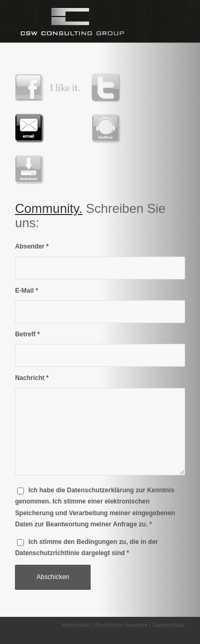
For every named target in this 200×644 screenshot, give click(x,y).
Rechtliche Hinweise (121, 625)
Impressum (75, 625)
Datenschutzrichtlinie (47, 553)
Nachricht (32, 378)
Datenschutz (169, 625)
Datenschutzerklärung (101, 490)
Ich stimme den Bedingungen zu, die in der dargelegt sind (86, 547)
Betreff (27, 334)
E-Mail (26, 291)
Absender (32, 246)
